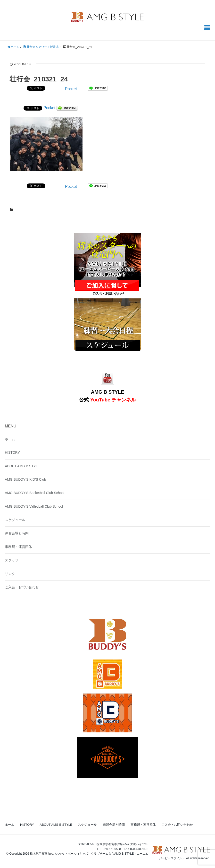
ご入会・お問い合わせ (22, 587)
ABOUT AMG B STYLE (22, 466)
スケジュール (15, 520)
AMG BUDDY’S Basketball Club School (35, 493)
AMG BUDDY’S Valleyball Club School (34, 506)
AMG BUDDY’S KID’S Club (25, 479)
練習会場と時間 (17, 533)
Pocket (71, 89)
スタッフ (12, 560)
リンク (10, 574)
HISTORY (12, 452)
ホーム (10, 439)
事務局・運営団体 (18, 547)
